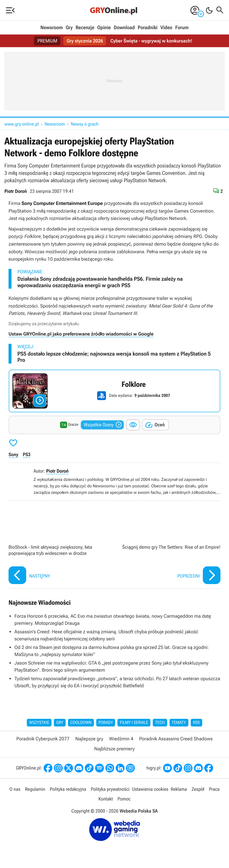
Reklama (179, 789)
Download (124, 28)
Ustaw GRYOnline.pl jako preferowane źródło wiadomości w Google (81, 334)
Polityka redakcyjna (68, 789)
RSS (196, 723)
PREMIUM (47, 41)
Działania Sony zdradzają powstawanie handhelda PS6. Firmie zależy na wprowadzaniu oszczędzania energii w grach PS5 (100, 282)
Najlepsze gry (89, 739)
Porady (106, 723)
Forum (182, 28)
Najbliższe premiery (114, 749)
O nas (15, 789)
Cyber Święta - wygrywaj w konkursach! (151, 41)
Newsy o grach (85, 124)
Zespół (198, 789)
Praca (214, 789)
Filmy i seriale (134, 723)
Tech (160, 723)
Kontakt (106, 799)
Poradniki (148, 28)
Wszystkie (39, 723)
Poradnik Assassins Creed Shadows (176, 739)
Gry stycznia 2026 (85, 41)
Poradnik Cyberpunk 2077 (43, 739)
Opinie (104, 28)
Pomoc (124, 799)
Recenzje (85, 28)
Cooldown (81, 723)
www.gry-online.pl (22, 124)
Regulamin (35, 789)
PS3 (26, 454)
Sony (13, 454)
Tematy (179, 723)
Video (166, 28)
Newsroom (52, 28)
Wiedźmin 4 (121, 739)
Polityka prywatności (110, 789)
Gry (69, 28)
